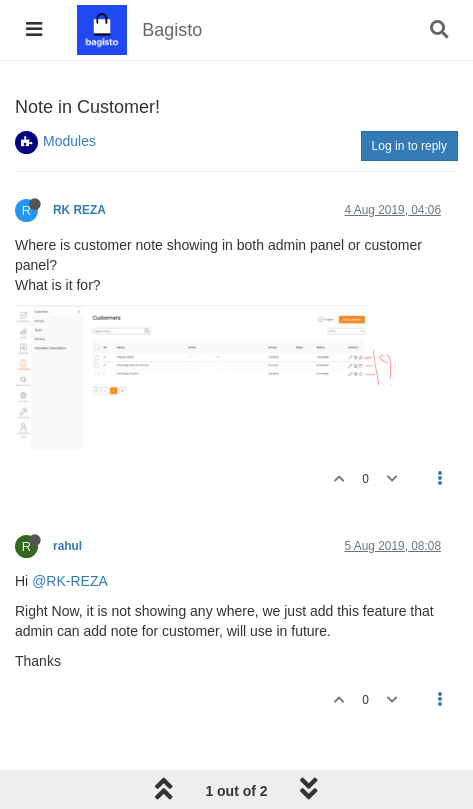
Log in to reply (409, 146)
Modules (69, 141)
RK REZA (79, 210)
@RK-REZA (70, 581)
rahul (67, 546)
